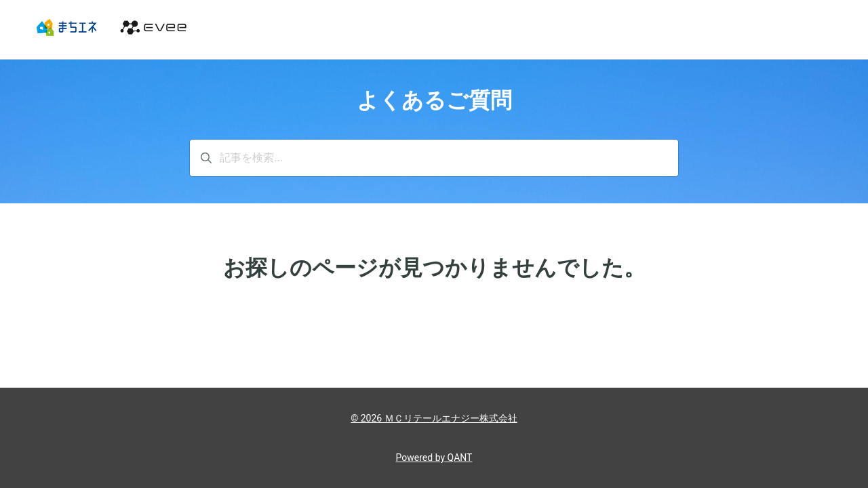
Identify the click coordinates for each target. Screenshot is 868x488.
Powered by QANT (434, 457)
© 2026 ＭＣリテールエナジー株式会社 (434, 418)
